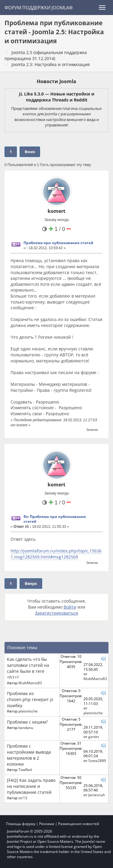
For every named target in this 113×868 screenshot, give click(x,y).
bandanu (26, 727)
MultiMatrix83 (30, 683)
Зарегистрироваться (56, 613)
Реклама (47, 824)
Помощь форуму (21, 824)
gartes (94, 736)
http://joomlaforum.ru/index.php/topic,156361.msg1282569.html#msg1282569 (56, 554)
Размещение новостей (79, 824)
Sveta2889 (97, 761)
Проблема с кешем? (27, 722)
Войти (70, 607)
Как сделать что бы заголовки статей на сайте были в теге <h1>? (28, 668)
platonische (28, 711)
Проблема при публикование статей (58, 243)
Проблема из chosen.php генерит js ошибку (30, 699)
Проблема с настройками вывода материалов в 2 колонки (29, 755)
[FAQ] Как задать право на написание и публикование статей (31, 786)
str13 (23, 798)
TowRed (25, 770)
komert (56, 211)
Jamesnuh (97, 795)
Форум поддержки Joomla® (39, 8)
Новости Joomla (56, 81)
